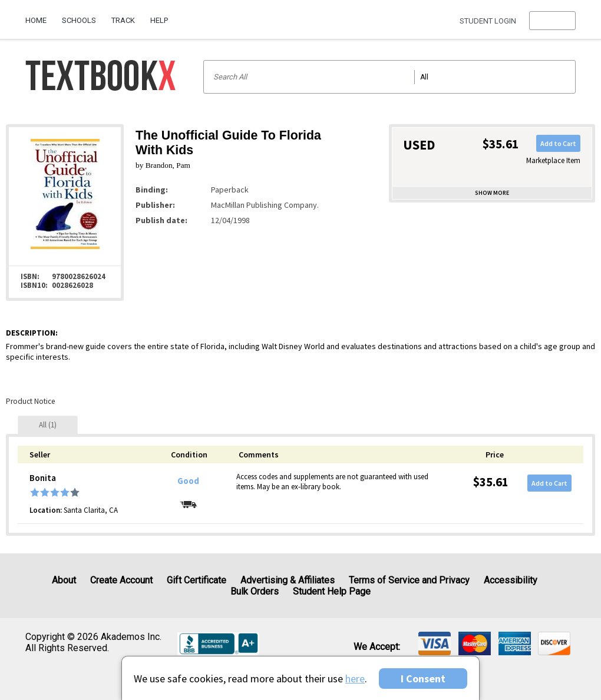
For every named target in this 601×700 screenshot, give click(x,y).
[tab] (48, 425)
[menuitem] (40, 16)
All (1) (48, 425)
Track (123, 20)
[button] (552, 21)
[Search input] (390, 77)
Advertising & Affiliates (288, 580)
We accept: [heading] (377, 647)
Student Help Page (332, 591)
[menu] (552, 21)
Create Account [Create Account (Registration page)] (121, 580)
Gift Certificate (197, 580)
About (64, 580)
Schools (79, 20)
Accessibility (511, 580)
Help (159, 20)
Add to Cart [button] (558, 143)
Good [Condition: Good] (188, 481)
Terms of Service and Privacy (409, 580)
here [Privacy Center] (355, 679)
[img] (435, 643)
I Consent (423, 679)
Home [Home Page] (36, 20)
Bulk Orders (255, 591)
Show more (492, 193)
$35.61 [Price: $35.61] (491, 482)
